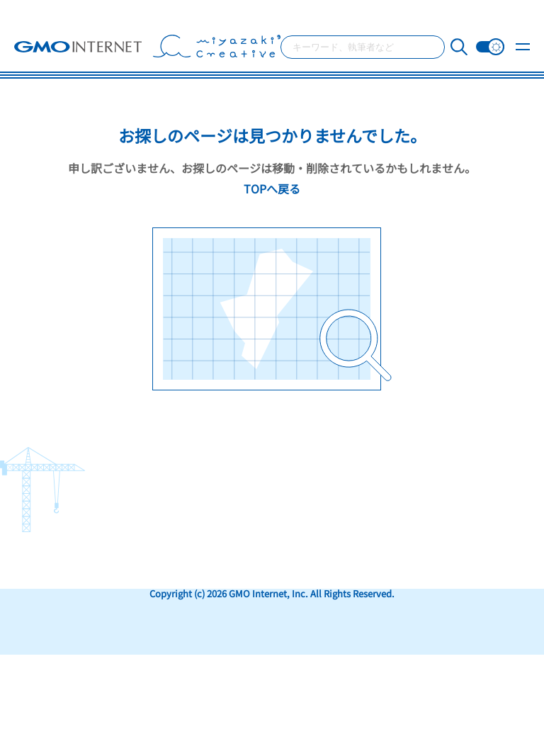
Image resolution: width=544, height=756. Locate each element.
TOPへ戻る (272, 188)
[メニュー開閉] (523, 50)
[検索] (459, 47)
